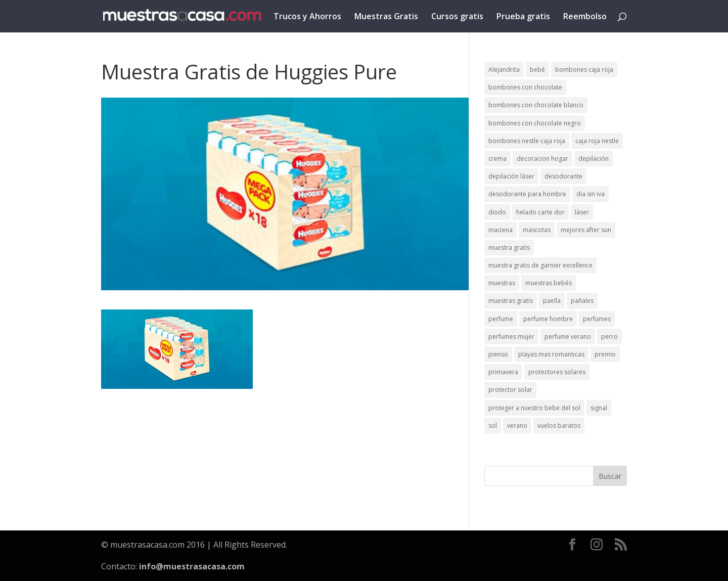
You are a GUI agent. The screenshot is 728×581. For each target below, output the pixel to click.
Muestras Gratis (386, 17)
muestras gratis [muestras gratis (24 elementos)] (511, 301)
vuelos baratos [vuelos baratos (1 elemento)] (559, 426)
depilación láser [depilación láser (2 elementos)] (511, 176)
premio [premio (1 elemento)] (605, 354)
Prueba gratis (523, 17)
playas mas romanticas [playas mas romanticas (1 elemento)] (551, 354)
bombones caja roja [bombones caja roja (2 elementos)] (584, 70)
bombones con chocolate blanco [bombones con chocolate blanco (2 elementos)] (536, 105)
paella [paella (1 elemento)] (552, 301)
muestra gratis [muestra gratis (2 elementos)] (509, 248)
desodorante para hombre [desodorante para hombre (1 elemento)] (527, 194)
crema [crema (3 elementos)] (497, 159)
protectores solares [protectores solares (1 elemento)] (557, 372)
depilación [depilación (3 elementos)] (594, 159)
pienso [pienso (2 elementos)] (498, 354)
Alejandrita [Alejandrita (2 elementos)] (504, 70)
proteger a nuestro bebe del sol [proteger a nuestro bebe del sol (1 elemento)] (534, 408)
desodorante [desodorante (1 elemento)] (563, 176)
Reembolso (585, 17)
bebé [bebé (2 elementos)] (537, 70)
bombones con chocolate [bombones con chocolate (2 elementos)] (525, 87)
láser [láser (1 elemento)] (582, 212)
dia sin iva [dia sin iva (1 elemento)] (590, 194)
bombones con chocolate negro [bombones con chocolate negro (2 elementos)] (535, 123)
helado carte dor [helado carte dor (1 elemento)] (540, 212)
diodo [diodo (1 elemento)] (497, 212)
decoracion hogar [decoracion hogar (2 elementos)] (542, 159)
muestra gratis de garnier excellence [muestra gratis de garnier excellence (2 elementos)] (540, 265)
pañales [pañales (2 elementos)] (582, 301)
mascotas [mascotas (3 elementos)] (537, 230)
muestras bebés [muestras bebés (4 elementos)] (549, 283)
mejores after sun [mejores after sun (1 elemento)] (586, 230)
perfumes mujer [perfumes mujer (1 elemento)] (511, 337)
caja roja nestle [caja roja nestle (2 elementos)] (597, 141)
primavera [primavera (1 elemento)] (503, 372)
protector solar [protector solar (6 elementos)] (510, 390)
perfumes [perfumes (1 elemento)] (597, 319)
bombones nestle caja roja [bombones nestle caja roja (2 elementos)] (527, 141)
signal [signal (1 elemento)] (599, 408)
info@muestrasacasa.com (192, 566)
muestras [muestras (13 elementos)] (502, 283)
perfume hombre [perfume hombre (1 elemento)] (548, 319)
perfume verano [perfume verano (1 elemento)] (568, 337)
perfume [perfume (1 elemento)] (501, 319)
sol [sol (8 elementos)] (493, 426)
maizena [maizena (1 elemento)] (500, 230)
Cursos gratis (457, 17)
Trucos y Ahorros (307, 17)
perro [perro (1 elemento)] (609, 337)
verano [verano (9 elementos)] (517, 426)
